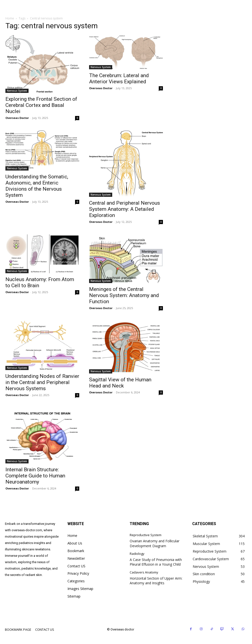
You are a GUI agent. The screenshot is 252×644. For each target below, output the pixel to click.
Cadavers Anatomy (144, 572)
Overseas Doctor (17, 118)
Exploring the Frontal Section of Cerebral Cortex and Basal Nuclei (41, 105)
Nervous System (17, 91)
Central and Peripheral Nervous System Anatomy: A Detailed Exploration (125, 209)
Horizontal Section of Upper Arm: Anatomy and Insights (156, 581)
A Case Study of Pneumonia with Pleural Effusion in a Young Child (156, 562)
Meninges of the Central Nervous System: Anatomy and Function (124, 295)
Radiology (137, 554)
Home (10, 18)
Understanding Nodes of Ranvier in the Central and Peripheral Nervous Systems (42, 382)
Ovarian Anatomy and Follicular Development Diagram (155, 543)
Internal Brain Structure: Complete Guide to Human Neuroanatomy (35, 476)
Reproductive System (146, 535)
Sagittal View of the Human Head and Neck (120, 383)
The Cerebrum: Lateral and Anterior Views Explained (119, 79)
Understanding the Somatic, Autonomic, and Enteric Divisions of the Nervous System (37, 186)
